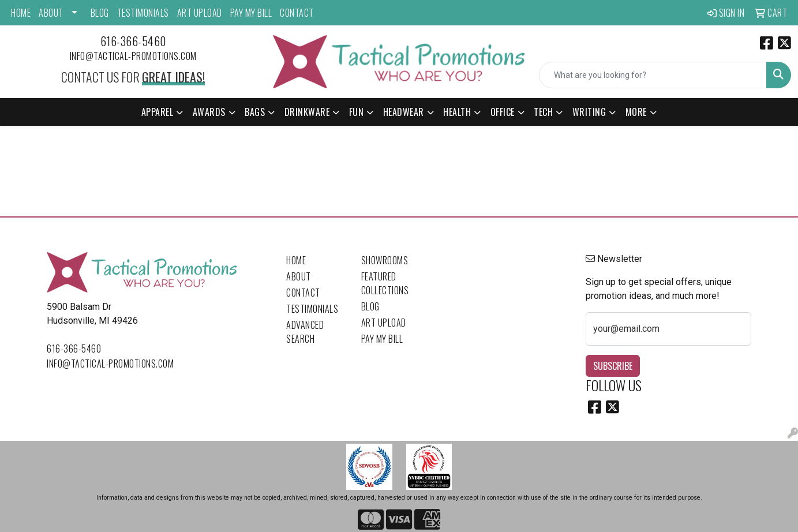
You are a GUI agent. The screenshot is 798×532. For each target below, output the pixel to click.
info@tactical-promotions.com (133, 56)
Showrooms (385, 260)
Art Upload (200, 13)
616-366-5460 (133, 41)
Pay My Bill (251, 13)
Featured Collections (385, 283)
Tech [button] (543, 112)
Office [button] (503, 112)
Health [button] (457, 112)
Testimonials (143, 13)
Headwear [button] (404, 112)
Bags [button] (255, 112)
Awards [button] (209, 112)
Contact (297, 13)
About (51, 13)
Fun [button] (357, 112)
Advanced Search (305, 332)
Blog (100, 13)
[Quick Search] (653, 75)
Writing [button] (589, 112)
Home (21, 13)
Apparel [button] (158, 112)
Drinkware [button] (307, 112)
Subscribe (613, 366)
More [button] (636, 112)
